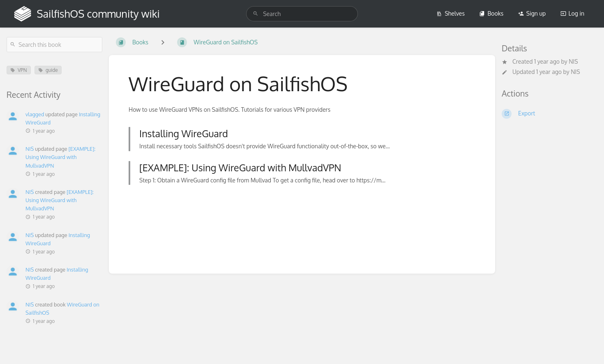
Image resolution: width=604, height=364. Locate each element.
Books (491, 13)
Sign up (532, 13)
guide (48, 70)
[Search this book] (54, 45)
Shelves (451, 13)
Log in (572, 13)
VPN (19, 70)
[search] (302, 14)
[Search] (256, 14)
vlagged (35, 114)
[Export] (550, 114)
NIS (573, 61)
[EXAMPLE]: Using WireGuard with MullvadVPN (60, 157)
